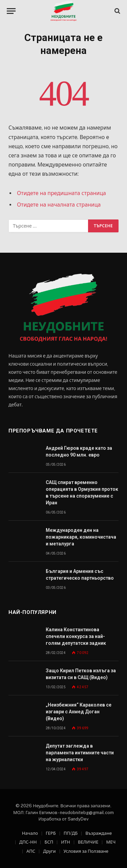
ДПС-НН (28, 842)
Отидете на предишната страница (61, 193)
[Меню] (11, 11)
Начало (30, 833)
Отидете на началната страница (59, 205)
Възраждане (99, 833)
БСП (49, 842)
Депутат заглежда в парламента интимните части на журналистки (80, 753)
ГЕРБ (51, 833)
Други (49, 851)
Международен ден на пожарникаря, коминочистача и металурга (81, 537)
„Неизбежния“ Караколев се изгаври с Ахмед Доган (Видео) (79, 712)
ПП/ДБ (71, 833)
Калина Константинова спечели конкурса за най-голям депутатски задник (76, 636)
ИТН (66, 842)
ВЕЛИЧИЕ (88, 842)
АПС (31, 851)
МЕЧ (111, 842)
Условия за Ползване (86, 851)
